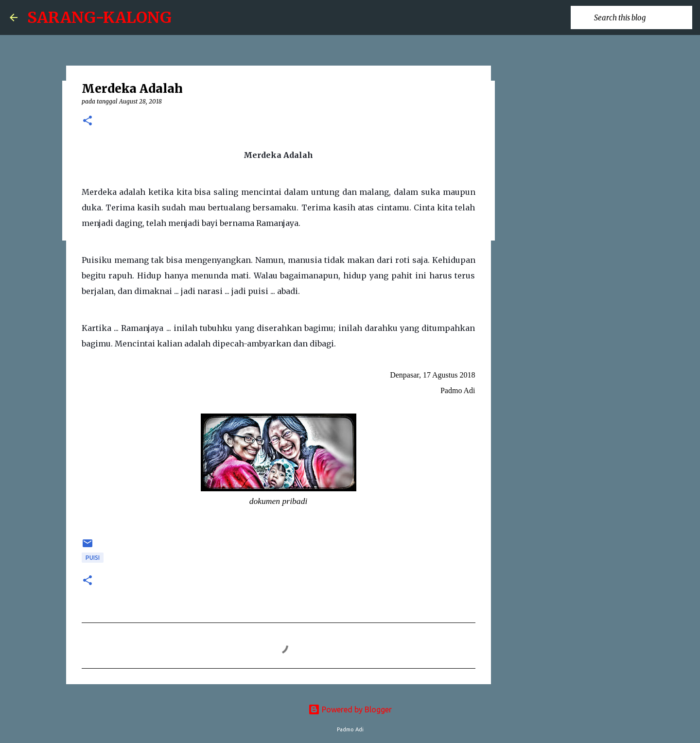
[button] (87, 121)
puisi (93, 558)
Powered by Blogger (350, 709)
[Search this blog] (641, 17)
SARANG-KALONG (99, 17)
